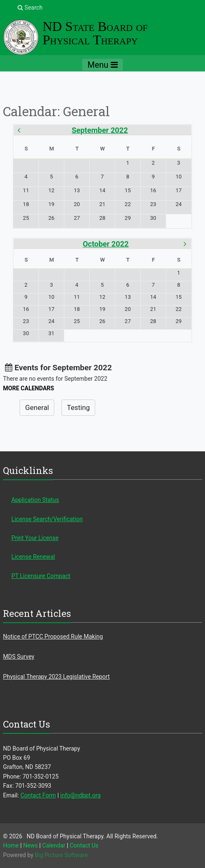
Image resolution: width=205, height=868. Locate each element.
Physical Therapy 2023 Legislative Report (56, 677)
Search (30, 8)
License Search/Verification (47, 519)
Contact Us (84, 845)
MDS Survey (19, 657)
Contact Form (38, 795)
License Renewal (33, 557)
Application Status (35, 500)
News (30, 845)
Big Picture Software (61, 855)
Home (11, 845)
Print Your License (35, 538)
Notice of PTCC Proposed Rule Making (53, 636)
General (37, 407)
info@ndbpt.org (80, 795)
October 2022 (106, 244)
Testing (78, 407)
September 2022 (100, 130)
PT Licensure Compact (41, 576)
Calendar (54, 845)
